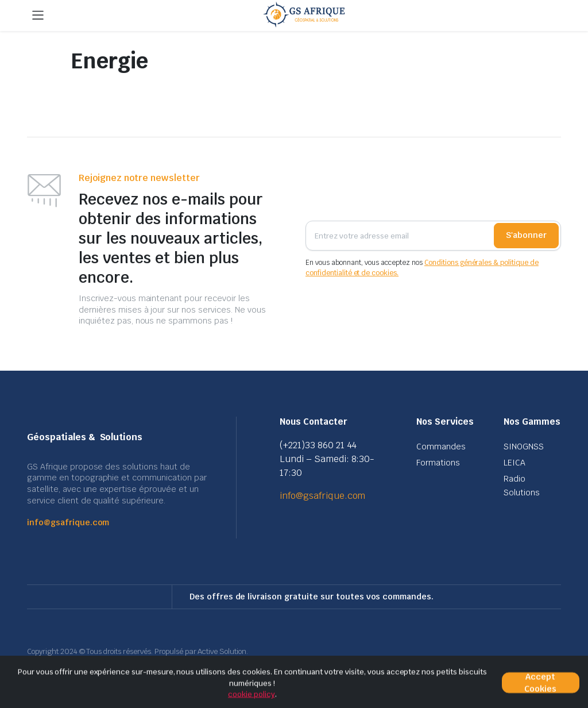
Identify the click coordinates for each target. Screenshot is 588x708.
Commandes (441, 447)
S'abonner (526, 235)
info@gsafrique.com (68, 522)
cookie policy (252, 694)
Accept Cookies (540, 683)
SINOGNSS (524, 447)
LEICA (514, 463)
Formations (438, 463)
